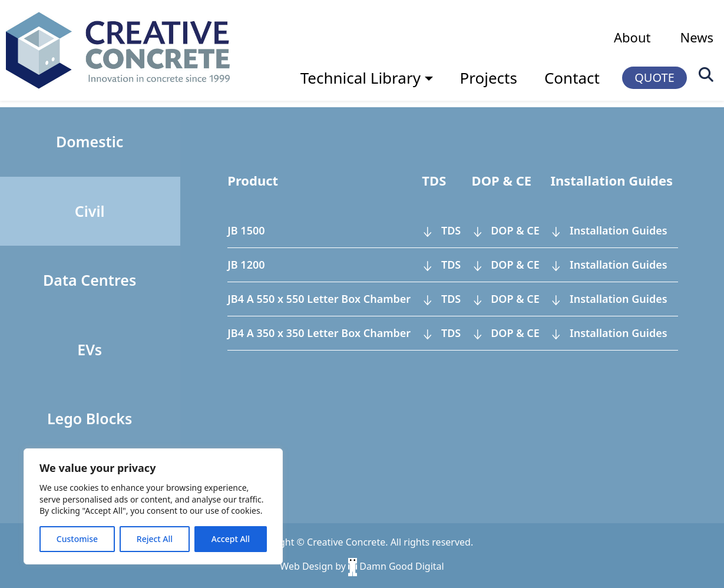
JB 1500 (246, 230)
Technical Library (361, 78)
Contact (572, 78)
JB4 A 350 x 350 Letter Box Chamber (319, 333)
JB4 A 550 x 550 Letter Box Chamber (319, 299)
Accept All (231, 539)
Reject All (155, 539)
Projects (489, 78)
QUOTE (654, 77)
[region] (153, 506)
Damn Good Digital (396, 566)
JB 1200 (246, 265)
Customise (77, 539)
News (697, 37)
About (632, 37)
